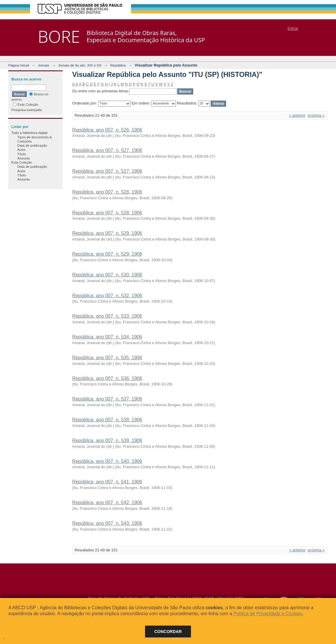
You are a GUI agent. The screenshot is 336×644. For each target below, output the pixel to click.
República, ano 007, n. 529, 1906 (107, 233)
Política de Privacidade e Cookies (268, 614)
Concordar (168, 632)
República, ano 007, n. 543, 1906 (107, 523)
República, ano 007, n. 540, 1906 (107, 461)
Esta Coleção (26, 104)
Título (22, 154)
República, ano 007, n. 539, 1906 (107, 440)
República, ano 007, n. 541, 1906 (107, 482)
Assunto (23, 158)
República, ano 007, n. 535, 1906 (107, 358)
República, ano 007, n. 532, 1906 (107, 296)
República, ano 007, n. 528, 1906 (107, 192)
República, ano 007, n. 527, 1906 (107, 150)
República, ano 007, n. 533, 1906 (107, 316)
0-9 (75, 84)
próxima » (316, 115)
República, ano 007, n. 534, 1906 (107, 337)
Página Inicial (19, 65)
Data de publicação (32, 145)
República (118, 65)
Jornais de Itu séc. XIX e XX (80, 65)
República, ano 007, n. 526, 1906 (107, 130)
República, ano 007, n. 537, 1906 (107, 399)
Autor (21, 149)
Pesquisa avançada (26, 110)
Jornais (44, 65)
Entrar (293, 28)
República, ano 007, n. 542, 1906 (107, 503)
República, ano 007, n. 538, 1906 (107, 420)
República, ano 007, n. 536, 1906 (107, 378)
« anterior (297, 115)
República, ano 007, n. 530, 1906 (107, 275)
